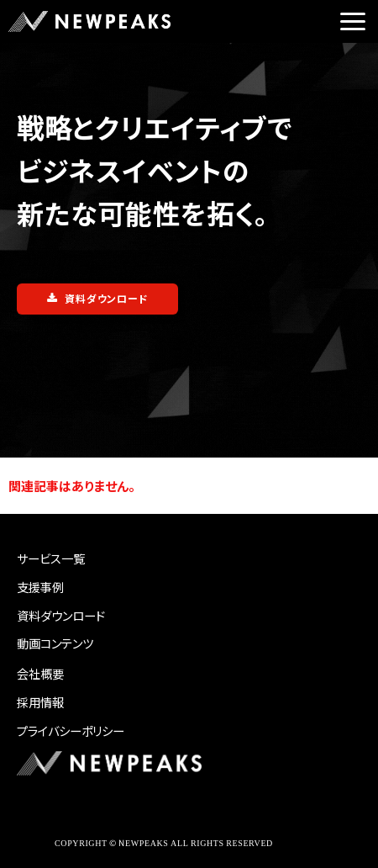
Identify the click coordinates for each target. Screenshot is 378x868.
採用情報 (40, 702)
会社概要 (40, 673)
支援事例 (40, 587)
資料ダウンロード (106, 298)
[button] (353, 21)
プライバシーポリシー (71, 730)
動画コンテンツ (55, 643)
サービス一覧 (51, 558)
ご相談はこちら (311, 21)
